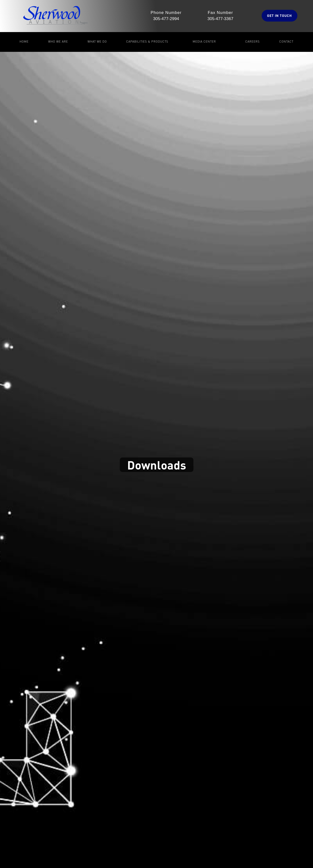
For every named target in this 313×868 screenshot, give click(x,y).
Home (24, 41)
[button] (58, 42)
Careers (252, 41)
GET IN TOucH (279, 16)
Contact (286, 41)
